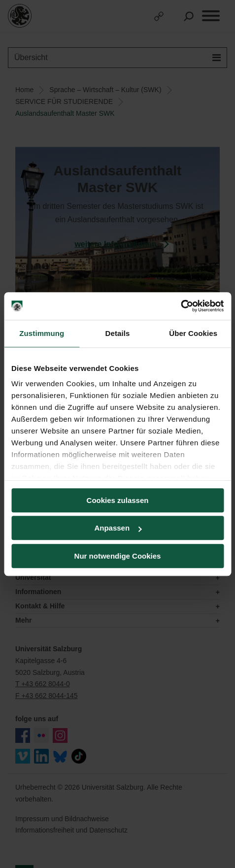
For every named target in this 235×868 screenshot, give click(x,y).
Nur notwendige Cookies (118, 556)
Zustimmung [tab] (42, 333)
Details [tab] (118, 333)
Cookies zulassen (118, 500)
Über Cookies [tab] (193, 333)
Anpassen (118, 528)
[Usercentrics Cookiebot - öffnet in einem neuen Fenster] (181, 306)
